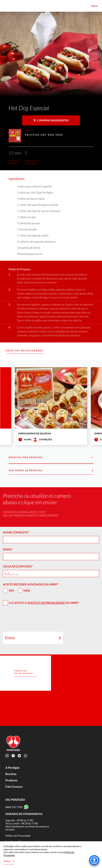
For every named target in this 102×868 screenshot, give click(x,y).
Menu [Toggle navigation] (95, 6)
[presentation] (30, 620)
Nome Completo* (16, 532)
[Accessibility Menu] (94, 860)
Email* (8, 549)
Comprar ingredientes (51, 120)
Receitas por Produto (51, 458)
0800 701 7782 (14, 807)
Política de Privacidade (46, 603)
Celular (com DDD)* (18, 566)
